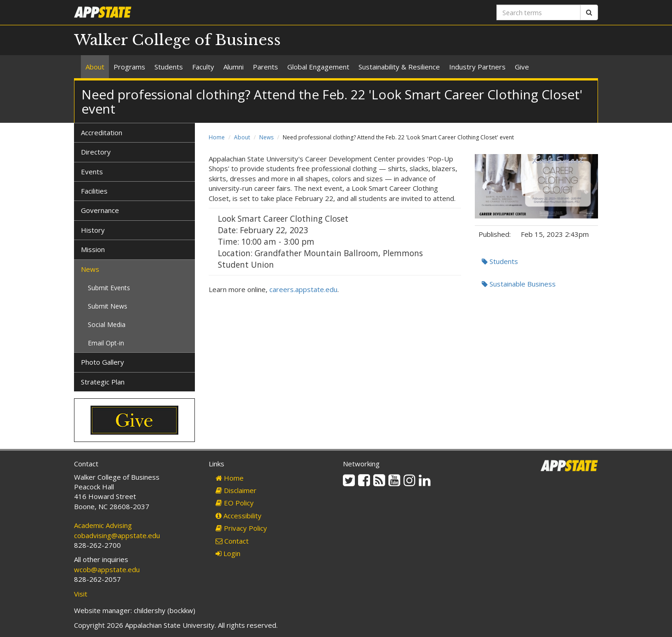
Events (92, 172)
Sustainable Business (519, 284)
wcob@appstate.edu (107, 569)
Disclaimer (236, 490)
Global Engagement (318, 67)
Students (169, 67)
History (93, 230)
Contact (232, 541)
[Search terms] (538, 12)
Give (522, 67)
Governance (100, 210)
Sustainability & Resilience (399, 67)
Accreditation (102, 132)
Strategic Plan (103, 382)
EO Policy (235, 503)
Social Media (107, 324)
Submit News (108, 306)
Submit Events (109, 288)
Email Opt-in (106, 343)
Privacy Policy (241, 528)
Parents (265, 67)
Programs (129, 67)
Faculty (203, 67)
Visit (81, 594)
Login (228, 553)
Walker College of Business (177, 40)
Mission (93, 249)
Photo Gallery (103, 362)
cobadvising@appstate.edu (117, 535)
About (95, 67)
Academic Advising (103, 525)
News (266, 137)
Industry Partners (477, 67)
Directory (96, 152)
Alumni (233, 67)
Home (217, 137)
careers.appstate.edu (303, 289)
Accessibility (239, 516)
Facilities (94, 191)
